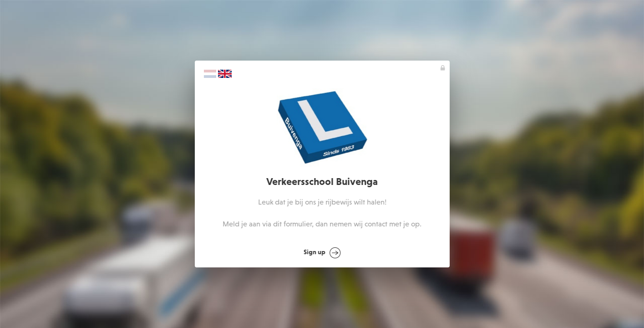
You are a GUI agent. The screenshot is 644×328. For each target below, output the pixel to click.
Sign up (323, 253)
